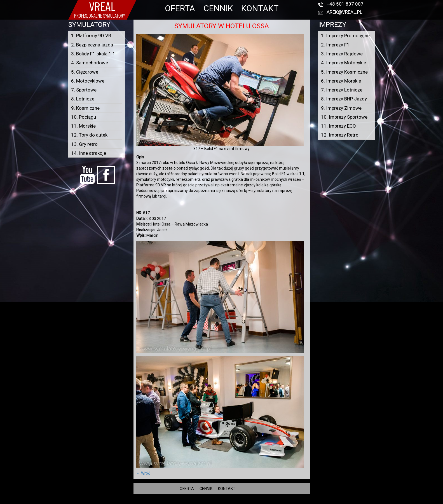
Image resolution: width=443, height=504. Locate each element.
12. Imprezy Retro (340, 135)
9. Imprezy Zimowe (341, 108)
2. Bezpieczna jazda (92, 45)
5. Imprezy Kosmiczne (344, 72)
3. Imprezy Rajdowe (342, 54)
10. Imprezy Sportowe (344, 117)
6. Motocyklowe (88, 81)
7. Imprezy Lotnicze (342, 90)
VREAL (232, 501)
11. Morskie (83, 126)
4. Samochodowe (90, 63)
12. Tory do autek (89, 135)
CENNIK (218, 8)
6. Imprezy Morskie (341, 81)
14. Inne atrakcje (89, 153)
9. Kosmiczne (85, 108)
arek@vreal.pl (344, 12)
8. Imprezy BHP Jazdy (344, 99)
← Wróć (143, 473)
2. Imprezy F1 (335, 45)
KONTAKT (260, 8)
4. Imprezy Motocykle (344, 63)
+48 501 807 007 (345, 4)
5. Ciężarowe (85, 72)
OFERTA (180, 8)
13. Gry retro (84, 144)
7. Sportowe (84, 90)
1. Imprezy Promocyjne (345, 36)
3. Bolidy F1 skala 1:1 (93, 54)
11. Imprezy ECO (338, 126)
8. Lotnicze (83, 99)
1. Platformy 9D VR (91, 36)
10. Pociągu (84, 117)
